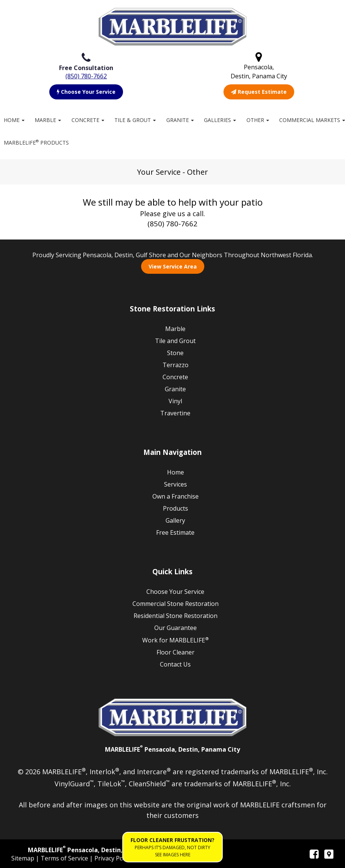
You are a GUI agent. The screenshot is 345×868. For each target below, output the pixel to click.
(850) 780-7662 (86, 76)
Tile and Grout (175, 341)
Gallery (175, 520)
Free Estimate (175, 532)
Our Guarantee (176, 628)
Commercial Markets (310, 120)
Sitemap (24, 858)
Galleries (217, 120)
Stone (175, 353)
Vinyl (175, 401)
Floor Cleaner (176, 652)
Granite (178, 120)
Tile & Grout (133, 120)
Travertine (175, 413)
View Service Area (173, 266)
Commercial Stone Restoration (176, 604)
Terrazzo (176, 365)
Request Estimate (259, 92)
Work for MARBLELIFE (176, 640)
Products (176, 508)
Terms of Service (65, 858)
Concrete (85, 120)
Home (12, 120)
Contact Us (175, 664)
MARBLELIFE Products (36, 142)
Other (255, 120)
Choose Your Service (86, 92)
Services (176, 484)
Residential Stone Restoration (176, 616)
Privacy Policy (114, 858)
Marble (45, 120)
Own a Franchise (176, 496)
